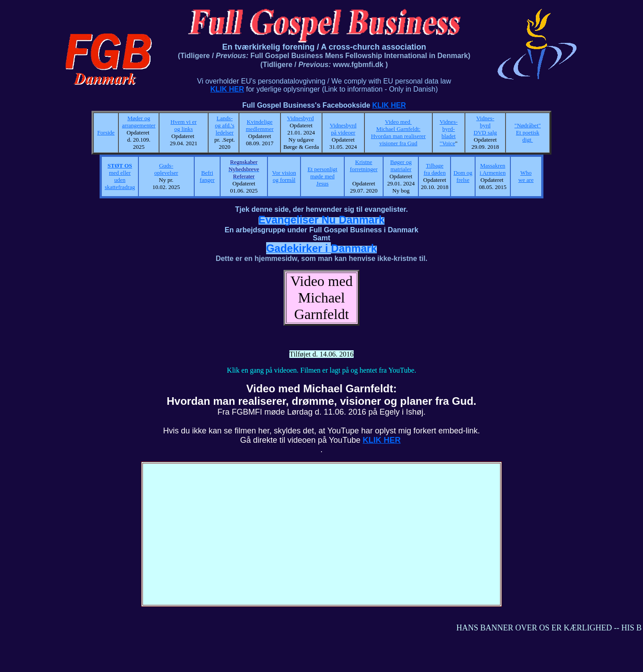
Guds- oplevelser (166, 169)
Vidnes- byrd (485, 122)
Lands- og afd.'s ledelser (225, 125)
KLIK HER (227, 89)
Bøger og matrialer (401, 166)
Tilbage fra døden (435, 169)
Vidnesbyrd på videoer (343, 129)
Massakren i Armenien (493, 169)
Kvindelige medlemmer (259, 125)
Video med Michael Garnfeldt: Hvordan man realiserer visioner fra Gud (399, 132)
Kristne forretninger (363, 166)
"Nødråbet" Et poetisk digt (528, 132)
